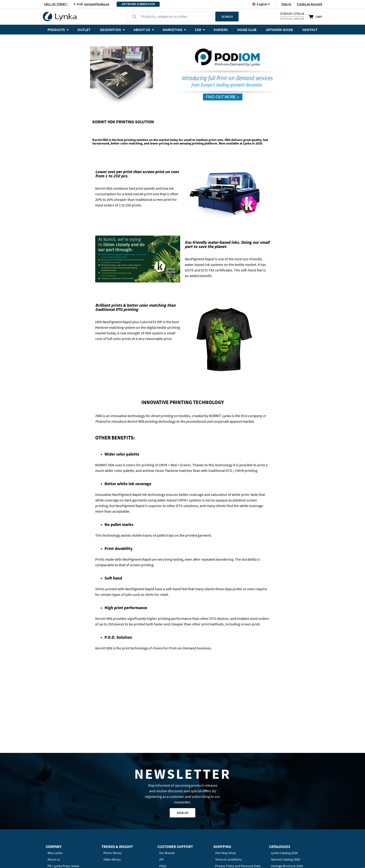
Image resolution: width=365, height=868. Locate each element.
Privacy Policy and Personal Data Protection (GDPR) (238, 798)
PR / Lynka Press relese (63, 796)
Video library (112, 789)
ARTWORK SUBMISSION (138, 4)
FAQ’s (163, 796)
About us (54, 789)
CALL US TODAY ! (56, 4)
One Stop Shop (225, 783)
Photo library (113, 783)
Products (56, 30)
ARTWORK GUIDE (279, 30)
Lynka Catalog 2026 (284, 783)
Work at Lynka (57, 816)
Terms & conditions (228, 789)
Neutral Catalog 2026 (286, 789)
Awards (53, 809)
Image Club (247, 30)
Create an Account (309, 4)
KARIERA (221, 30)
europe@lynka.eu (97, 4)
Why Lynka (55, 783)
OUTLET (84, 30)
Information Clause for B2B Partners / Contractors (234, 815)
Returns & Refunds (228, 830)
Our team (54, 803)
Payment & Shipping (229, 824)
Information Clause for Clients (236, 807)
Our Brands (167, 783)
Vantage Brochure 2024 (287, 796)
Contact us (167, 803)
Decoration (110, 30)
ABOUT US (142, 30)
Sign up (182, 743)
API (162, 789)
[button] (262, 4)
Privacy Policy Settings (231, 837)
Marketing (172, 30)
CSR (198, 30)
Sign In (286, 4)
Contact (310, 30)
